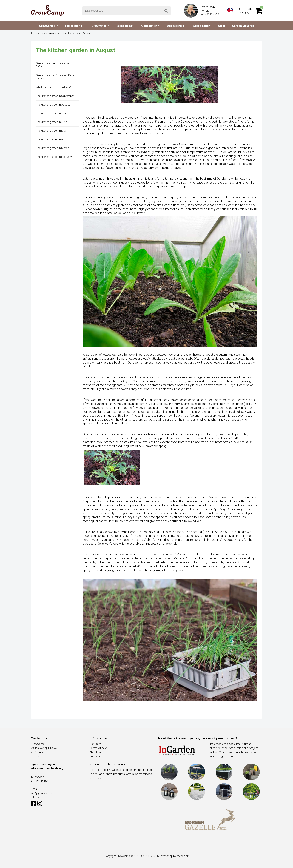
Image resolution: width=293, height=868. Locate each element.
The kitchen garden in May (51, 131)
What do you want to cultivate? (54, 87)
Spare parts (202, 26)
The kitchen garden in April (51, 139)
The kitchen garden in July (51, 113)
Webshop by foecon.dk (175, 856)
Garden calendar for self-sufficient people (56, 77)
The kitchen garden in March (52, 148)
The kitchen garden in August (53, 105)
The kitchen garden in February (54, 157)
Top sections (75, 26)
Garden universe (243, 26)
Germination (151, 26)
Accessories (177, 26)
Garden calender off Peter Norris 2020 (55, 65)
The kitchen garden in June (51, 122)
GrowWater (100, 26)
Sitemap (36, 797)
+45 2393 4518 (211, 14)
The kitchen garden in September (55, 96)
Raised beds (125, 26)
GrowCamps (48, 26)
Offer (222, 26)
